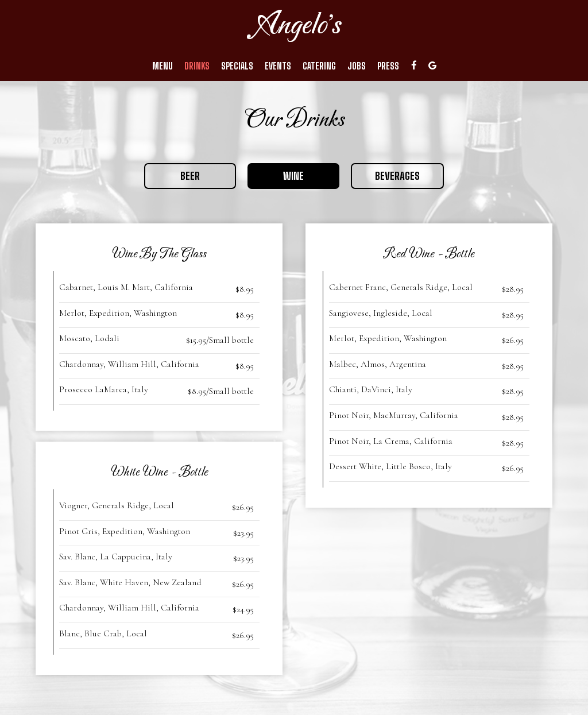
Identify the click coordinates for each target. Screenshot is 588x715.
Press (388, 66)
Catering (319, 66)
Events (278, 66)
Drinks (197, 66)
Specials (237, 66)
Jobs (357, 66)
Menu (163, 66)
